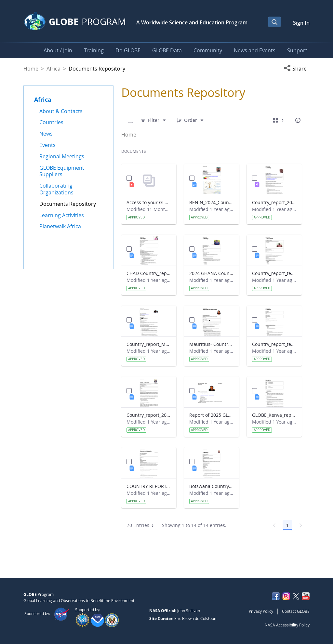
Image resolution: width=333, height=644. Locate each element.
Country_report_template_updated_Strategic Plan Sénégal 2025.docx (274, 344)
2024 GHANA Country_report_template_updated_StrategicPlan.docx (212, 273)
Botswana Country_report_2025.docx (212, 486)
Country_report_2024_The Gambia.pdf (274, 202)
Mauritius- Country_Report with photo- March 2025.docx (212, 344)
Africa (53, 69)
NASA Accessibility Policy (287, 625)
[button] (297, 69)
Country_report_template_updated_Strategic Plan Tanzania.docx (274, 273)
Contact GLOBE (296, 611)
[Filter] (154, 120)
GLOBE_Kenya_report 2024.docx (274, 415)
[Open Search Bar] (274, 22)
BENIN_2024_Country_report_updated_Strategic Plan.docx (212, 202)
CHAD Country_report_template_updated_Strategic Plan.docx (149, 273)
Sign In (301, 23)
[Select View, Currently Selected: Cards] (279, 120)
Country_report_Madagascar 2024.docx (149, 344)
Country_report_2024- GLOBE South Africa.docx (149, 415)
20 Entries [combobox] (142, 525)
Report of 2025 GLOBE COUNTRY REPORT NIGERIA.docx (212, 415)
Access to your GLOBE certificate (149, 202)
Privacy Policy (261, 611)
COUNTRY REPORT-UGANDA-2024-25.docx (149, 486)
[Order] (191, 120)
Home (31, 69)
